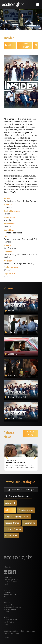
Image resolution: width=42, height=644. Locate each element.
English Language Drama (17, 517)
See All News (31, 433)
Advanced (10, 503)
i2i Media (16, 633)
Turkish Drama (26, 510)
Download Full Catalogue (21, 490)
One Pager (24, 45)
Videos (10, 45)
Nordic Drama (12, 523)
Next (38, 20)
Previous (4, 20)
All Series (10, 510)
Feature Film (29, 523)
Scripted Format (13, 529)
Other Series (11, 536)
